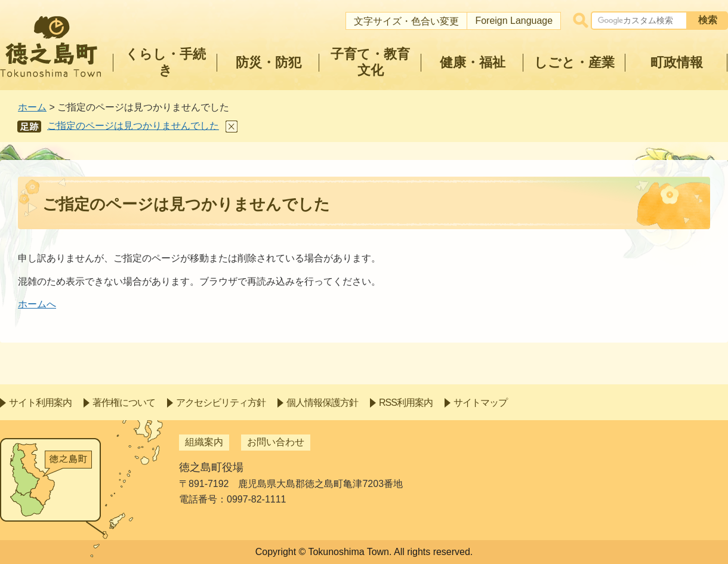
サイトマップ (480, 403)
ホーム (32, 107)
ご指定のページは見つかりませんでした (133, 126)
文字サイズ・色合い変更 (406, 21)
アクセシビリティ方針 (221, 403)
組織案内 (204, 442)
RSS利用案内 (406, 403)
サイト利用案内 (40, 403)
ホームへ (37, 304)
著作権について (124, 403)
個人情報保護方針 (322, 403)
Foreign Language (514, 21)
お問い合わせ (276, 442)
